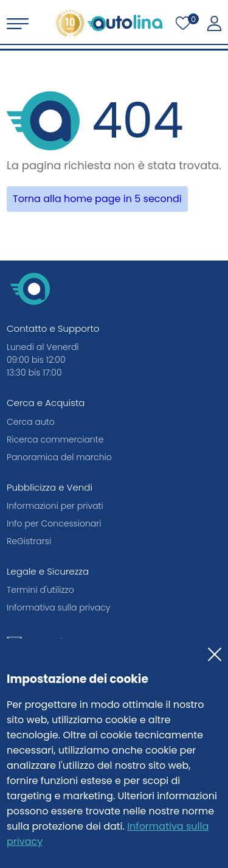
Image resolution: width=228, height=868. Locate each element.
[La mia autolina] (214, 24)
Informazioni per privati (55, 506)
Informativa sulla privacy (58, 607)
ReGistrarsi (29, 541)
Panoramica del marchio (59, 457)
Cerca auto (31, 422)
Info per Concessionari (54, 523)
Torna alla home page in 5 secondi (97, 199)
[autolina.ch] (109, 23)
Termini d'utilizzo (40, 590)
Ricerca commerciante (55, 439)
